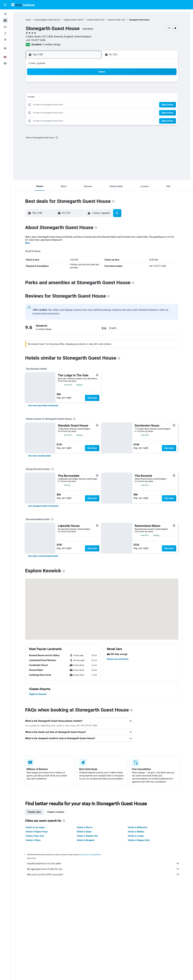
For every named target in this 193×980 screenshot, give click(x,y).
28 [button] (62, 112)
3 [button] (84, 83)
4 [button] (91, 83)
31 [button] (84, 112)
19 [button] (47, 105)
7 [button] (62, 90)
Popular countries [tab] (56, 905)
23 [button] (77, 105)
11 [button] (91, 90)
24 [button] (84, 105)
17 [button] (84, 98)
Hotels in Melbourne (138, 921)
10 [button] (84, 90)
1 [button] (69, 83)
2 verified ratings (52, 44)
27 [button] (55, 112)
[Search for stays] (5, 20)
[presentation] (57, 138)
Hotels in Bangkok (86, 934)
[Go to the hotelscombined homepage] (23, 5)
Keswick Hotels (114, 20)
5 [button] (47, 90)
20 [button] (55, 105)
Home (28, 20)
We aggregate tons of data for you (103, 962)
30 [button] (77, 112)
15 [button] (69, 98)
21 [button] (62, 105)
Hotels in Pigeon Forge (37, 925)
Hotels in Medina (136, 925)
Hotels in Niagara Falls (139, 934)
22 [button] (69, 105)
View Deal (92, 398)
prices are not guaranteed (90, 948)
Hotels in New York (35, 929)
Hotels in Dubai (84, 925)
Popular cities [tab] (34, 905)
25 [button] (91, 105)
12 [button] (47, 98)
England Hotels (70, 20)
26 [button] (47, 112)
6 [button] (55, 90)
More (28, 243)
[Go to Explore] (5, 40)
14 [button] (62, 98)
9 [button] (77, 90)
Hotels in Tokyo (33, 934)
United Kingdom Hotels (44, 20)
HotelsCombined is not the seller (103, 957)
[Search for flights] (5, 14)
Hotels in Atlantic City (87, 929)
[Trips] (5, 48)
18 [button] (91, 98)
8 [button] (69, 90)
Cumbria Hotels (93, 20)
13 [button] (55, 98)
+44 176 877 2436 (36, 40)
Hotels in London (136, 929)
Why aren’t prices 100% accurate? (103, 968)
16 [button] (77, 98)
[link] (43, 406)
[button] (5, 5)
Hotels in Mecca (85, 921)
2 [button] (77, 83)
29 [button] (69, 112)
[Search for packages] (5, 33)
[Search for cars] (5, 27)
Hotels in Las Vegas (35, 921)
